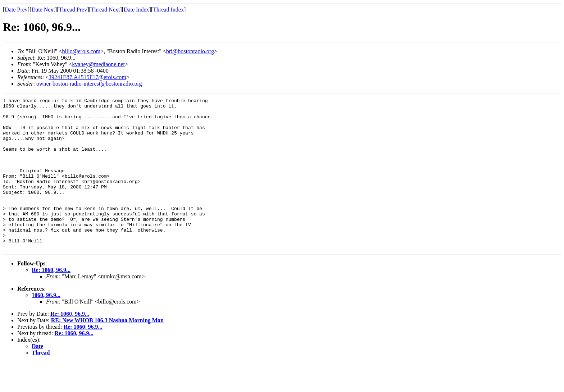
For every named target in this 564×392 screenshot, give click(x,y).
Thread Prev (73, 10)
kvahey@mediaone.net (98, 64)
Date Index (137, 10)
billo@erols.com (81, 51)
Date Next (43, 10)
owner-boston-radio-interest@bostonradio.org (89, 84)
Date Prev (16, 10)
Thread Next (105, 10)
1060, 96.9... (46, 325)
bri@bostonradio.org (190, 51)
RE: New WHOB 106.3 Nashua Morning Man (107, 350)
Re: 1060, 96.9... (51, 300)
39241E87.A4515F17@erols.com (87, 77)
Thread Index (168, 10)
